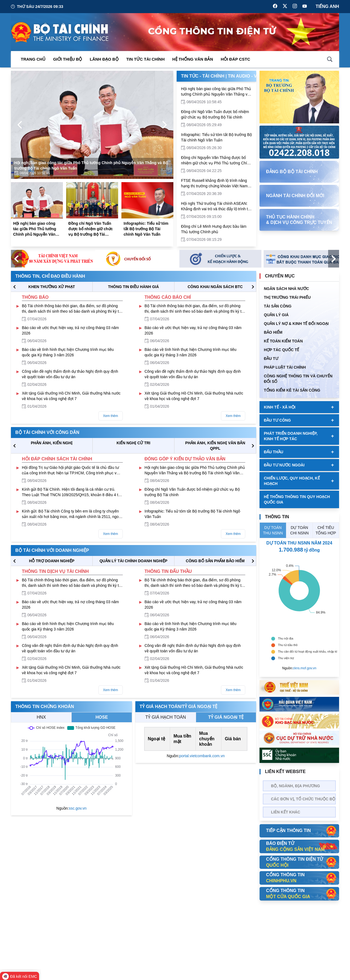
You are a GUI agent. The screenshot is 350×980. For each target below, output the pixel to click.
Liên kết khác (286, 812)
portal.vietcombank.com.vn (202, 756)
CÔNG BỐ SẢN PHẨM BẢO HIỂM (215, 561)
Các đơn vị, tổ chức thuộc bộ (303, 799)
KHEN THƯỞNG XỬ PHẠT (52, 287)
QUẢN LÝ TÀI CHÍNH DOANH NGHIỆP (133, 561)
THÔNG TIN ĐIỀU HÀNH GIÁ (133, 287)
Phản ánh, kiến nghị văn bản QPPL (215, 446)
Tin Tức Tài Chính (145, 59)
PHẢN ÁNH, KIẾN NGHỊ (52, 443)
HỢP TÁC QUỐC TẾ (282, 350)
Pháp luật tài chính (285, 367)
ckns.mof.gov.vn (305, 668)
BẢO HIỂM (273, 332)
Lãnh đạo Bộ (104, 59)
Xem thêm (111, 416)
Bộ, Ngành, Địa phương (295, 786)
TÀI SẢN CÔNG (278, 306)
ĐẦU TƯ (271, 359)
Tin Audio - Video (248, 76)
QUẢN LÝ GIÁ (276, 315)
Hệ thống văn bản (193, 59)
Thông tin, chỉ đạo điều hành (50, 276)
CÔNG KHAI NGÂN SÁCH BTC (215, 287)
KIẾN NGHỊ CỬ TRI (133, 443)
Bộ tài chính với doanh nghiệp (52, 550)
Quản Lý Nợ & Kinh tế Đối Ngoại (296, 324)
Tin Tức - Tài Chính (203, 76)
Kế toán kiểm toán (283, 341)
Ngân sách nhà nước (286, 289)
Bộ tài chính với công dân (47, 432)
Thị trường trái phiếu (287, 297)
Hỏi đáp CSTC (235, 59)
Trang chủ (33, 59)
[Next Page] (165, 125)
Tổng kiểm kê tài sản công (292, 390)
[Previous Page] (20, 125)
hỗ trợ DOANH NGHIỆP (52, 561)
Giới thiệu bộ (68, 59)
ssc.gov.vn (78, 808)
